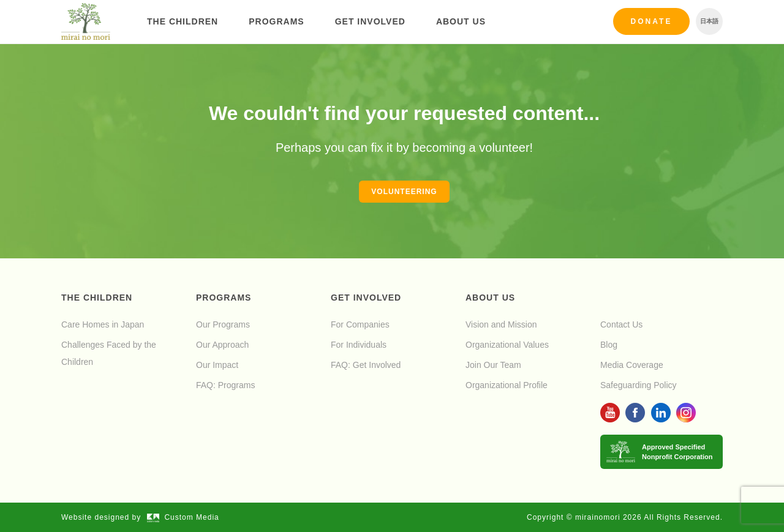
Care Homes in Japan (103, 324)
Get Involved (370, 21)
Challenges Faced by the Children (109, 353)
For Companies (360, 324)
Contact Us (621, 324)
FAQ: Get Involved (366, 365)
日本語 (709, 21)
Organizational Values (507, 345)
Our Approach (222, 345)
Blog (609, 345)
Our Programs (223, 324)
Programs (276, 21)
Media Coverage (632, 365)
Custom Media (183, 517)
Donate (652, 21)
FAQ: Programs (225, 385)
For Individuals (359, 345)
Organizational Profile (507, 385)
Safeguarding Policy (639, 385)
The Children (183, 21)
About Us (461, 21)
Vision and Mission (501, 324)
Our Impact (217, 365)
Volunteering (404, 192)
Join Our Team (493, 365)
